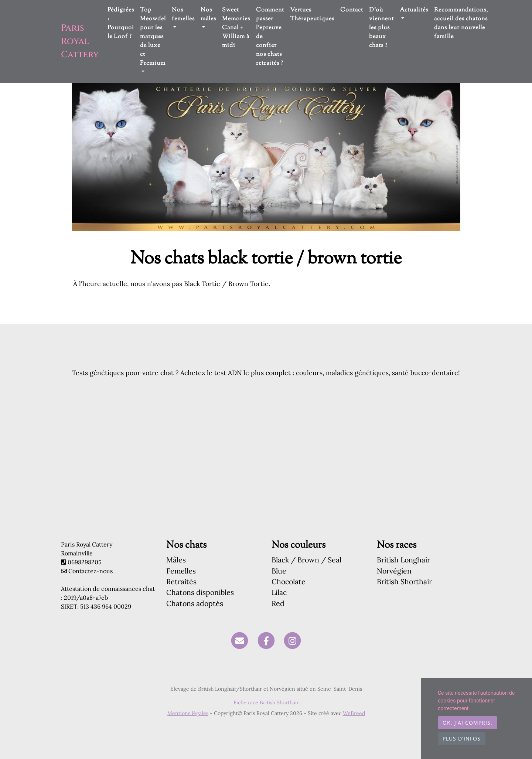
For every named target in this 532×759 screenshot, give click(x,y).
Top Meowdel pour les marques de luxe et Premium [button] (153, 37)
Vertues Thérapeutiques (312, 15)
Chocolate (289, 581)
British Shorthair (404, 581)
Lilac (279, 592)
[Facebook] (266, 640)
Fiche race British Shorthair (266, 702)
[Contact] (240, 640)
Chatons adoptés (195, 603)
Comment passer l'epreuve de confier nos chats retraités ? (270, 37)
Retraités (181, 581)
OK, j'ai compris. (468, 723)
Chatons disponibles (200, 592)
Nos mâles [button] (208, 15)
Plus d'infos (462, 738)
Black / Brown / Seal (306, 560)
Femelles (181, 571)
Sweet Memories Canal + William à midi (236, 28)
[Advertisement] (266, 470)
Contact (352, 10)
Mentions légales (188, 713)
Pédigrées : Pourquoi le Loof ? (121, 23)
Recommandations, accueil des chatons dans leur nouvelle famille (461, 23)
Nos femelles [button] (183, 15)
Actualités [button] (414, 10)
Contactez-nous (87, 571)
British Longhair (403, 560)
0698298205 (85, 562)
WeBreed (354, 713)
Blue (279, 571)
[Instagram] (292, 640)
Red (278, 603)
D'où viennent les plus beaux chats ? (381, 28)
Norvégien (394, 571)
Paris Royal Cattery (80, 41)
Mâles (176, 560)
